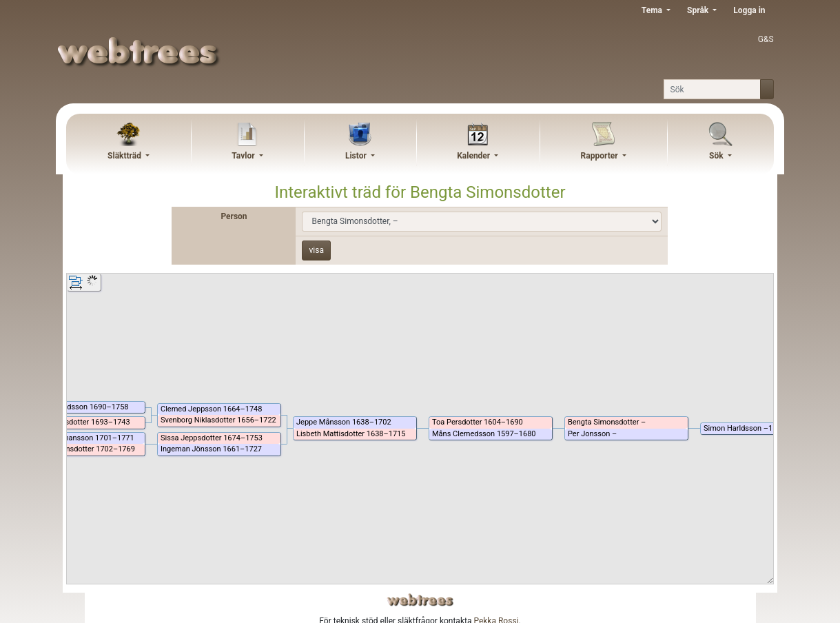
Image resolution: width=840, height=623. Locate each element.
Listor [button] (357, 156)
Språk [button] (699, 10)
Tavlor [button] (244, 156)
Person (234, 216)
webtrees (420, 600)
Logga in (749, 10)
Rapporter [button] (601, 156)
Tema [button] (653, 10)
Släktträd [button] (125, 156)
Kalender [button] (474, 156)
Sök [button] (717, 156)
